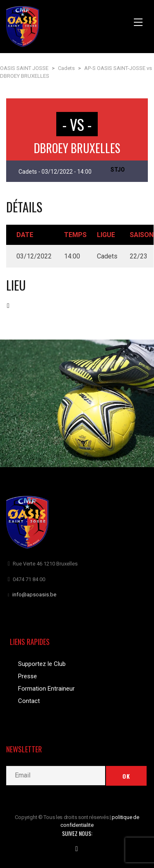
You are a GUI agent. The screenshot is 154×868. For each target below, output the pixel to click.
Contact (29, 701)
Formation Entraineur (46, 689)
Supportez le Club (42, 664)
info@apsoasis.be (34, 595)
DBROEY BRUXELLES (77, 148)
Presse (28, 676)
